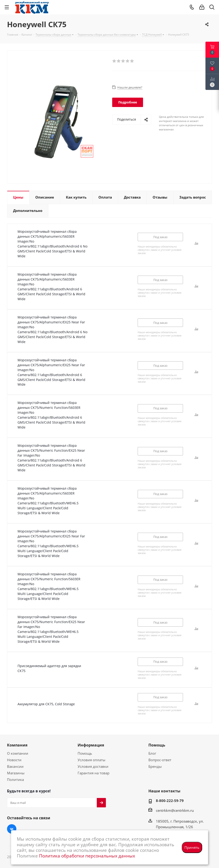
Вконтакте (12, 829)
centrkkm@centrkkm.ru (175, 810)
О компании (18, 753)
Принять (192, 847)
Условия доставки (93, 766)
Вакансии (15, 766)
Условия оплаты (92, 760)
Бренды (155, 766)
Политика (15, 779)
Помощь (85, 753)
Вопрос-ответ (160, 760)
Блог (152, 753)
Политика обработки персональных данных (87, 856)
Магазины (16, 773)
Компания (17, 745)
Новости (14, 760)
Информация (91, 745)
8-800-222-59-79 (170, 801)
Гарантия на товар (93, 773)
